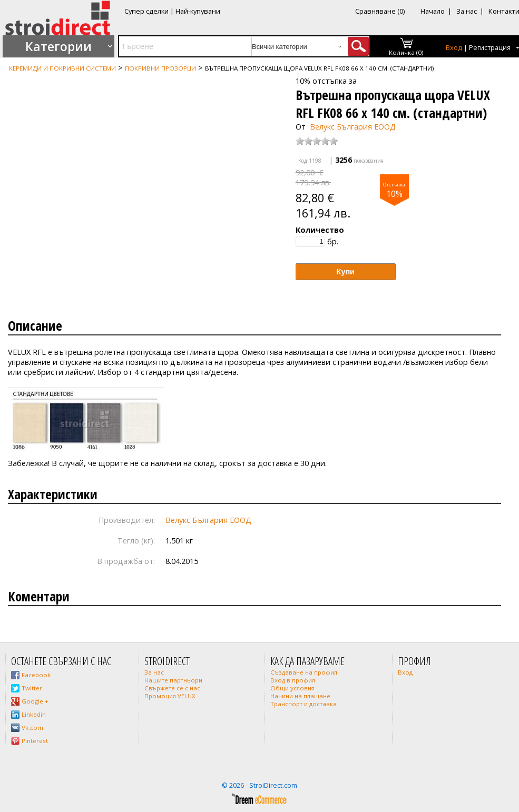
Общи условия (292, 688)
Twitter (32, 688)
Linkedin (34, 714)
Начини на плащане (300, 696)
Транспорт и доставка (303, 704)
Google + (35, 701)
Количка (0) (406, 52)
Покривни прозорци (160, 68)
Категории (58, 46)
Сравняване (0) (380, 11)
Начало (433, 11)
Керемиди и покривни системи (62, 68)
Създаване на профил (304, 672)
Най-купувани (198, 11)
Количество (320, 230)
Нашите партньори (173, 680)
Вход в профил (293, 680)
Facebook (36, 675)
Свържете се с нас (172, 688)
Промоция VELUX (170, 696)
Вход (454, 48)
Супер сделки (146, 11)
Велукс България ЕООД (353, 127)
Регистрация (490, 48)
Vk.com (32, 727)
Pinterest (35, 741)
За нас (467, 11)
